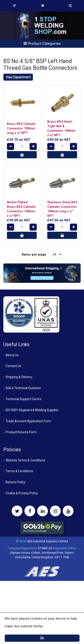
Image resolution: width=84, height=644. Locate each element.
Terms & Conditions (19, 471)
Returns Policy (16, 482)
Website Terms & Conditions (25, 460)
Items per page (34, 254)
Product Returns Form (21, 432)
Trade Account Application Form (28, 421)
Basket (42, 6)
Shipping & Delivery (19, 377)
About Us (12, 355)
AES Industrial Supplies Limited (47, 541)
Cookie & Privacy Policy (22, 493)
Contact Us (13, 366)
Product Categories (42, 43)
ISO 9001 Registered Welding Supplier (32, 410)
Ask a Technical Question (23, 388)
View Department (18, 77)
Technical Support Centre (24, 399)
